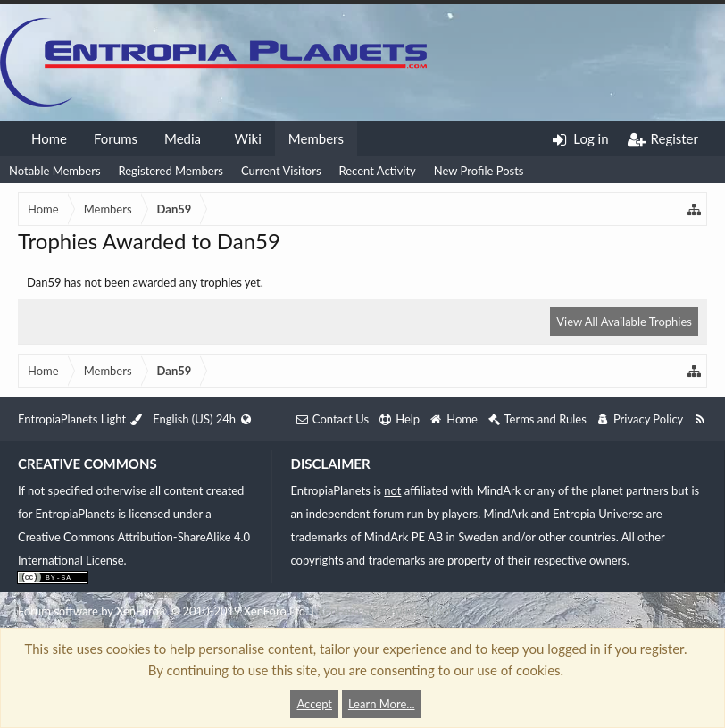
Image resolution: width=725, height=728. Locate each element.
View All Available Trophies (624, 322)
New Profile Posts (479, 171)
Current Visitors (281, 171)
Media (183, 138)
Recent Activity (378, 171)
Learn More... (382, 704)
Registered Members (171, 171)
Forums (116, 138)
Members (316, 138)
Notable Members (55, 171)
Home (49, 138)
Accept (314, 704)
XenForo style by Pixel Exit (384, 611)
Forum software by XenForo (163, 611)
